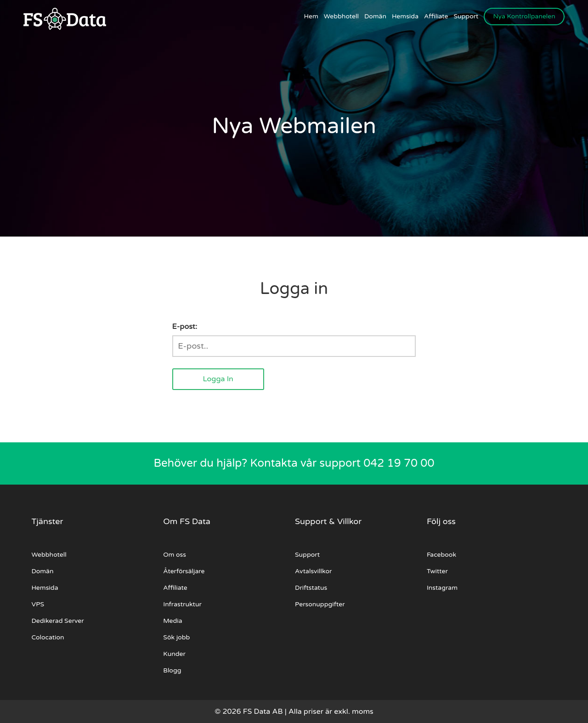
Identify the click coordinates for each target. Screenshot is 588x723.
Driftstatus (311, 588)
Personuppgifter (320, 604)
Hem (311, 17)
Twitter (437, 571)
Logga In (218, 379)
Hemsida (405, 17)
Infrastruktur (182, 604)
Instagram (442, 588)
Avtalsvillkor (313, 571)
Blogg (172, 670)
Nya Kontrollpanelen (524, 16)
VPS (38, 604)
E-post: (185, 327)
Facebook (441, 555)
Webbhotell (341, 17)
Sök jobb (176, 637)
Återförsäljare (184, 571)
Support (466, 17)
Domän (375, 17)
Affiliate (436, 17)
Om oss (175, 555)
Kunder (174, 654)
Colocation (48, 637)
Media (172, 621)
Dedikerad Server (57, 621)
